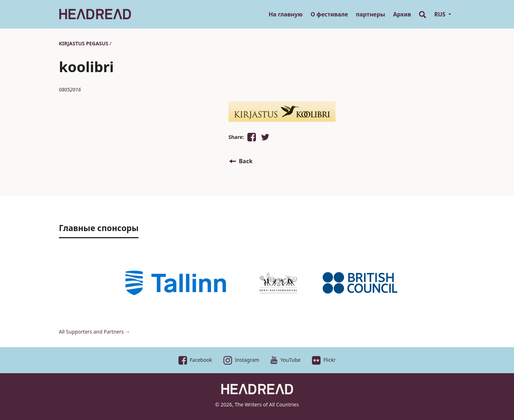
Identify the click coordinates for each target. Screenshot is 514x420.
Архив (402, 14)
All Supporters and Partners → (94, 332)
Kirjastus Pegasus (84, 43)
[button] (252, 137)
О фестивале (329, 14)
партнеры (371, 14)
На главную (285, 14)
